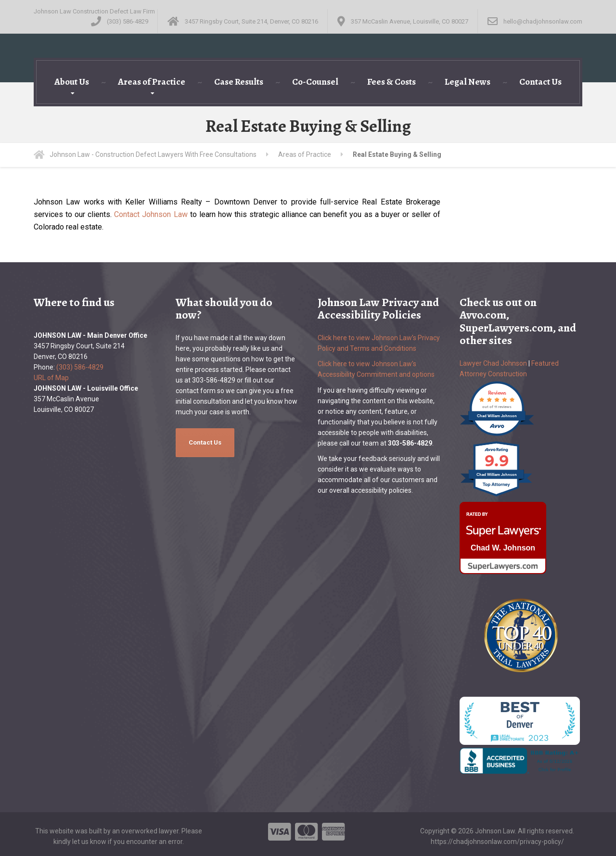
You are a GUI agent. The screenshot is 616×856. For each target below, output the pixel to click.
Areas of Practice (152, 82)
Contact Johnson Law (151, 214)
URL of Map (51, 378)
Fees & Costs (391, 82)
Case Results (239, 82)
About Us (72, 82)
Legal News (468, 82)
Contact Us (540, 82)
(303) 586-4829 (80, 367)
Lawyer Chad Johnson (493, 363)
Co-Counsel (315, 82)
